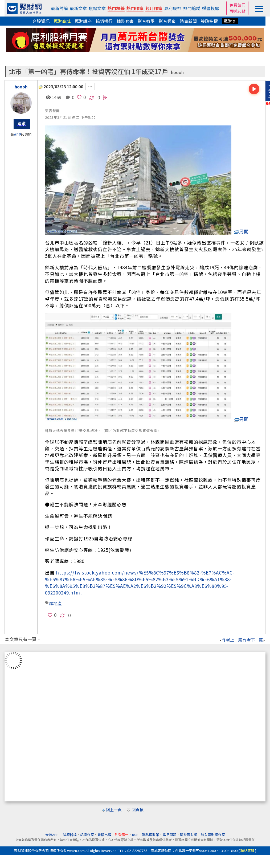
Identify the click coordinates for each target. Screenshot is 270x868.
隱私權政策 (151, 835)
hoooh (177, 72)
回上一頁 (114, 810)
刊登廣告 (122, 835)
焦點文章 (97, 8)
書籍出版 (104, 835)
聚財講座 (83, 21)
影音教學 (146, 21)
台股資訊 (41, 21)
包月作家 (154, 8)
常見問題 (170, 835)
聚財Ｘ (230, 21)
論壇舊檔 (70, 835)
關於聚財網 (189, 835)
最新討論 (59, 8)
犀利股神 (173, 8)
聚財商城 (62, 21)
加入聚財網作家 (213, 835)
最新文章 (78, 8)
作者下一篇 (254, 640)
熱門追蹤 (192, 8)
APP (17, 135)
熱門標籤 (116, 8)
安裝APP (52, 835)
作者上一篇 (231, 640)
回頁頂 (138, 810)
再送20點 (237, 11)
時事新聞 (188, 21)
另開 (241, 231)
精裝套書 (125, 21)
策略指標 (209, 21)
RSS (135, 835)
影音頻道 (167, 21)
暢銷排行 (104, 21)
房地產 (55, 603)
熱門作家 (135, 8)
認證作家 (87, 835)
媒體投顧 (211, 8)
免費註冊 (238, 5)
